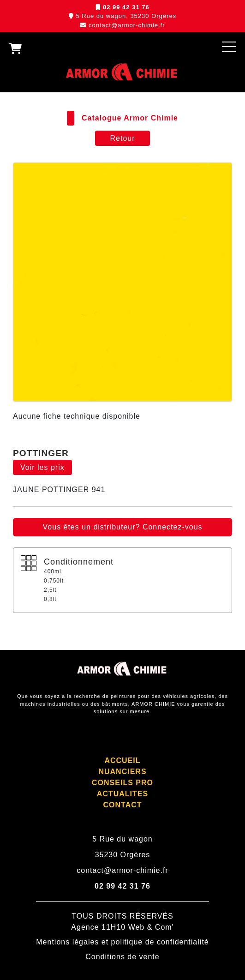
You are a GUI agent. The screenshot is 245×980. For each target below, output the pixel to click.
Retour (122, 138)
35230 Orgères (123, 855)
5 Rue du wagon (122, 839)
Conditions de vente (122, 957)
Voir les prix (42, 467)
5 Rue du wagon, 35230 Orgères (126, 16)
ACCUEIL (122, 761)
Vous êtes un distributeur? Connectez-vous (122, 527)
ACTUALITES (122, 794)
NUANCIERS (122, 772)
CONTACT (122, 805)
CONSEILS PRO (122, 783)
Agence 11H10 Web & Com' (122, 927)
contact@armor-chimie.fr (127, 25)
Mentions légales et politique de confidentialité (122, 942)
